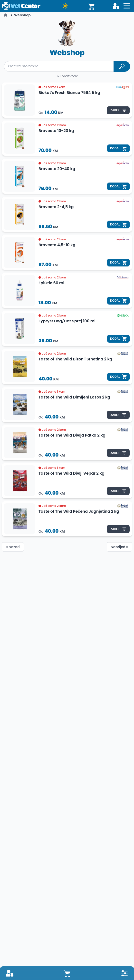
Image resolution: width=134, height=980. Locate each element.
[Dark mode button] (65, 6)
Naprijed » (119, 547)
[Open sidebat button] (127, 6)
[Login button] (116, 6)
